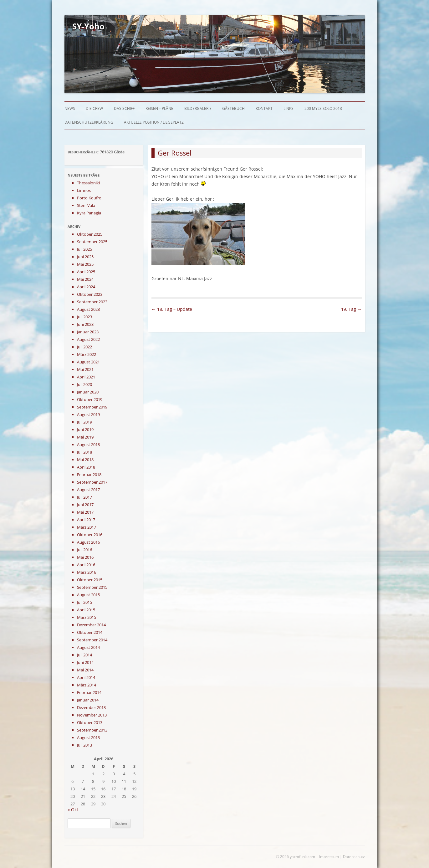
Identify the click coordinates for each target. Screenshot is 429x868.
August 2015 (88, 595)
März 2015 (87, 617)
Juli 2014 (84, 655)
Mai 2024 (85, 279)
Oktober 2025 (90, 234)
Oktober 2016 (90, 535)
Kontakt (264, 108)
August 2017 (88, 490)
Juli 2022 (84, 347)
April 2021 (86, 377)
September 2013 (92, 730)
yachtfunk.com (302, 857)
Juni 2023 (85, 324)
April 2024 (86, 287)
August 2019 (88, 414)
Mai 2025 (85, 264)
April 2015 (86, 610)
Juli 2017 (84, 497)
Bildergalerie (198, 108)
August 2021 (88, 362)
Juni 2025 (85, 257)
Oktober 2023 (90, 294)
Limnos (84, 190)
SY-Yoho (88, 26)
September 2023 (92, 302)
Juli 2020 (84, 384)
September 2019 (92, 407)
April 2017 (86, 520)
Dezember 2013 (91, 707)
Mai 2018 (85, 460)
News (70, 108)
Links (289, 108)
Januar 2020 (88, 392)
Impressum (329, 857)
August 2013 (88, 737)
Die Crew (94, 108)
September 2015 (92, 587)
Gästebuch (233, 108)
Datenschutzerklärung (89, 122)
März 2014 (87, 685)
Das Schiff (124, 108)
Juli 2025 (84, 249)
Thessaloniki (88, 183)
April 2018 (86, 467)
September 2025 (92, 242)
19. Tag (351, 309)
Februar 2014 (89, 692)
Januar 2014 (88, 700)
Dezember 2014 (91, 625)
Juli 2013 (84, 745)
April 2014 (86, 677)
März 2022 (87, 354)
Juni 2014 (85, 662)
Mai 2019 (85, 437)
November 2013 (92, 715)
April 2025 (86, 272)
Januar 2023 (88, 332)
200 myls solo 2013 (323, 108)
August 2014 (88, 647)
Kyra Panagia (89, 213)
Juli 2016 (84, 550)
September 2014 (92, 640)
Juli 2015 (84, 602)
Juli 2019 (84, 422)
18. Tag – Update (172, 309)
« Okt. (74, 810)
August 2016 (88, 542)
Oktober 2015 (90, 580)
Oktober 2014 (90, 632)
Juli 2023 (84, 317)
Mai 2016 (85, 557)
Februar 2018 (89, 475)
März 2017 (87, 527)
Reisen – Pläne (159, 108)
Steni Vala (86, 205)
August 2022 (88, 339)
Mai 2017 (85, 512)
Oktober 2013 (90, 722)
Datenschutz (354, 857)
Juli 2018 (84, 452)
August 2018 (88, 444)
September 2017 (92, 482)
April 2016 (86, 565)
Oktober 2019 (90, 399)
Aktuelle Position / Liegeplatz (154, 122)
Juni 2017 (85, 505)
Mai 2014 (85, 670)
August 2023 (88, 309)
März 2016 (87, 572)
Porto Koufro (89, 198)
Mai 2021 (85, 369)
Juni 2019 (85, 429)
